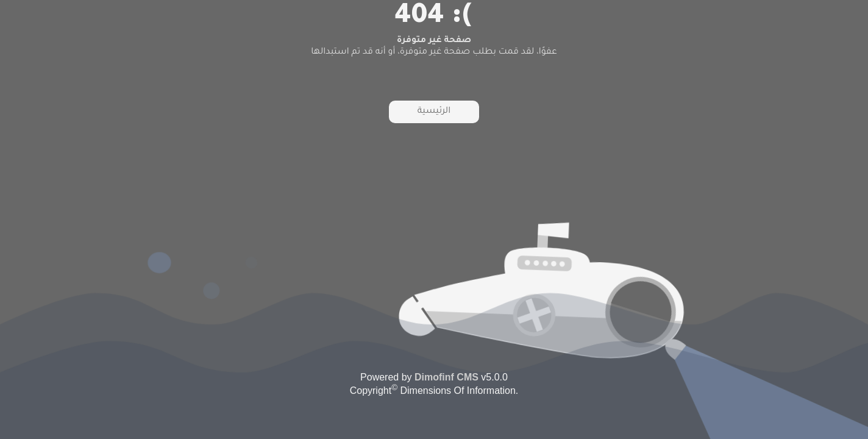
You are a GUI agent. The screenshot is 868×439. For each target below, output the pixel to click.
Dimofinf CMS (446, 377)
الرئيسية (434, 112)
